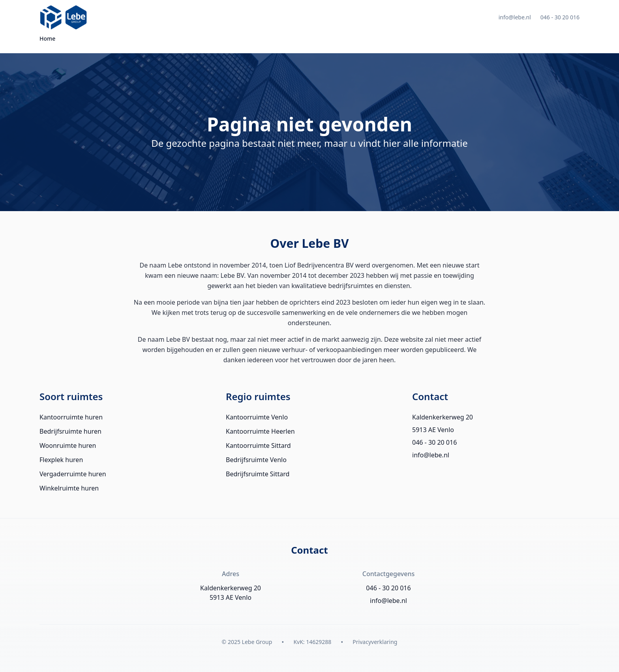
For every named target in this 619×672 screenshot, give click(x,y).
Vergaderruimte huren (73, 474)
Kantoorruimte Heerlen (260, 431)
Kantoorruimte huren (71, 417)
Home (47, 38)
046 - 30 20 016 (560, 17)
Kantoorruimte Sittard (258, 446)
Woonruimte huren (68, 446)
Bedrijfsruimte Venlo (256, 460)
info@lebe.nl (515, 17)
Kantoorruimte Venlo (257, 417)
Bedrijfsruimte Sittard (258, 474)
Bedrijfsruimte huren (70, 431)
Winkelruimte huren (69, 488)
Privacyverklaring (375, 642)
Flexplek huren (61, 460)
